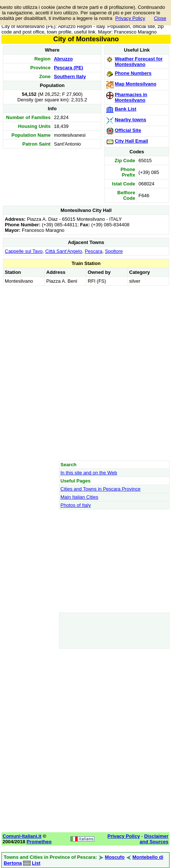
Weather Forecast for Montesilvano (139, 62)
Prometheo (39, 842)
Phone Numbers (133, 73)
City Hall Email (131, 141)
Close (160, 18)
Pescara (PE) (69, 68)
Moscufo (115, 857)
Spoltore (114, 251)
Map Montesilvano (135, 84)
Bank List (125, 109)
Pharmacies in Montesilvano (131, 97)
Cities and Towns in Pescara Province (100, 489)
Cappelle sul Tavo (24, 251)
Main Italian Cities (79, 497)
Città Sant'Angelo (64, 251)
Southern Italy (70, 76)
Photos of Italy (76, 505)
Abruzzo (63, 59)
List (36, 863)
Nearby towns (130, 120)
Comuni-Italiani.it (22, 836)
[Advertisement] (85, 373)
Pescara (94, 251)
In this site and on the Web (89, 473)
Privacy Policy (130, 18)
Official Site (128, 130)
